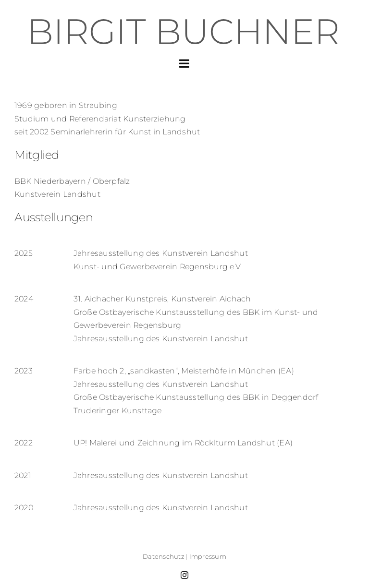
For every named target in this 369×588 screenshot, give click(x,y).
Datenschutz (163, 556)
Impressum (208, 556)
